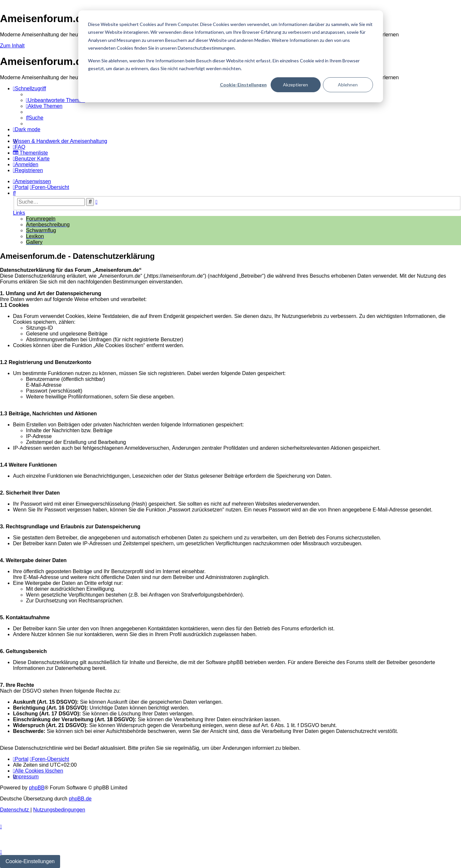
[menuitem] (56, 100)
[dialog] (231, 56)
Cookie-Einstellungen (243, 85)
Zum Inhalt (12, 46)
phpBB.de (80, 799)
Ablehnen (348, 85)
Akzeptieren (295, 85)
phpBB (37, 788)
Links (19, 213)
